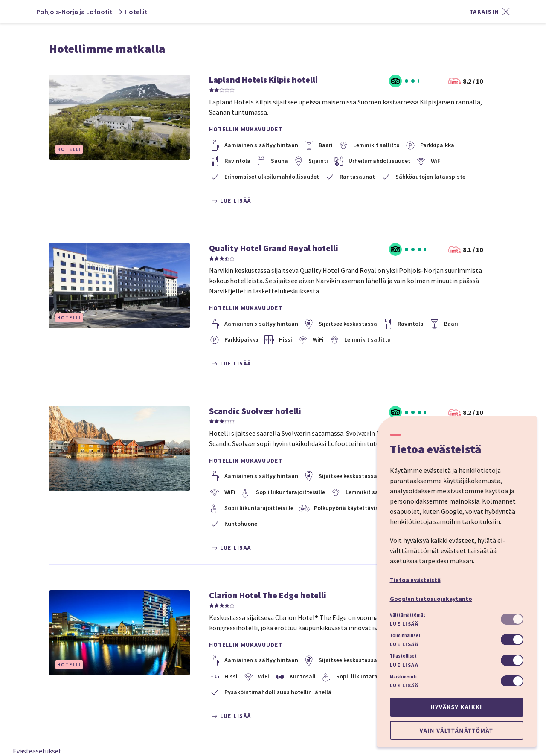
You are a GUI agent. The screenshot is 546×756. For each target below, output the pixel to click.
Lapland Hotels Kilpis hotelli (263, 80)
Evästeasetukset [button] (37, 751)
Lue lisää (404, 624)
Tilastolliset (403, 656)
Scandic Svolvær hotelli (255, 411)
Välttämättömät (408, 615)
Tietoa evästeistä (415, 580)
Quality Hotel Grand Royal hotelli (274, 248)
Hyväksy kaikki (456, 707)
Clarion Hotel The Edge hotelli (268, 595)
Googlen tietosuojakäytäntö (431, 599)
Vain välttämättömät (456, 730)
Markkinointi (403, 677)
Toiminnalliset (405, 635)
